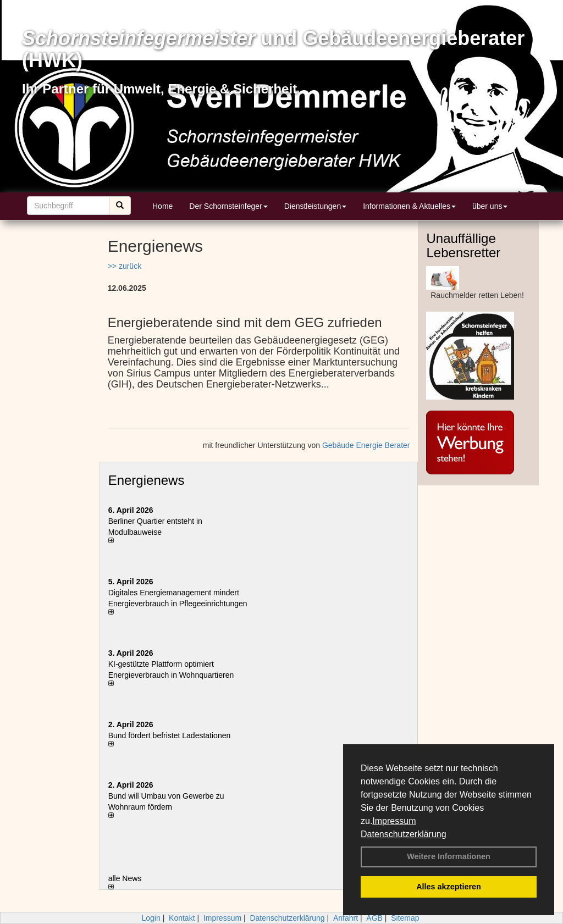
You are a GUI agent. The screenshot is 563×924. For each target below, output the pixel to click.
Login (151, 918)
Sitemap (405, 918)
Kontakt (182, 918)
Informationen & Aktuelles (409, 206)
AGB (374, 918)
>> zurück (125, 266)
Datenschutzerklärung (404, 834)
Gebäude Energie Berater (366, 445)
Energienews (147, 480)
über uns (490, 206)
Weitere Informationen (449, 856)
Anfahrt (346, 918)
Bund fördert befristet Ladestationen (170, 735)
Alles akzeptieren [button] (449, 887)
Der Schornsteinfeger (228, 206)
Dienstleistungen (316, 206)
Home (162, 206)
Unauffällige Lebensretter (463, 245)
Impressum (394, 821)
